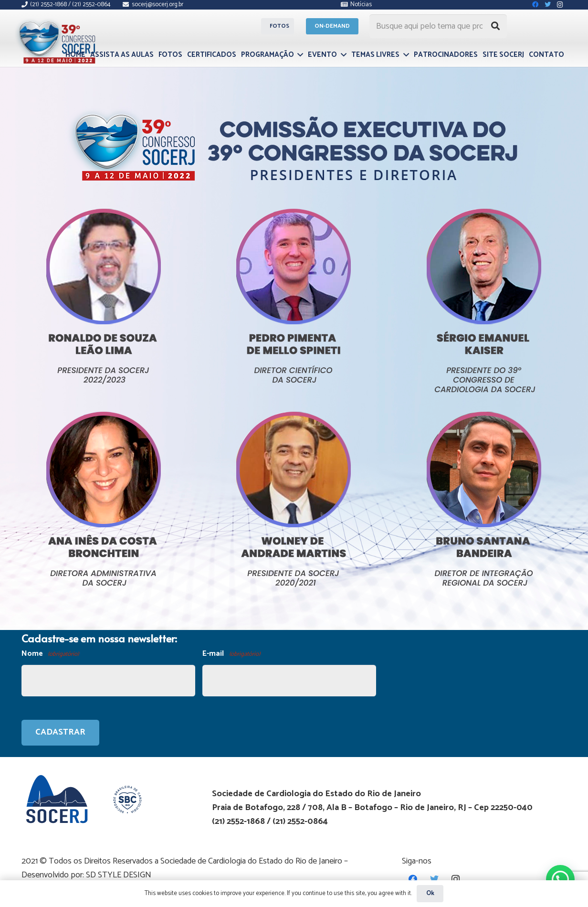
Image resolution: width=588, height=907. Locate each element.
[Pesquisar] (495, 26)
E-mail (231, 654)
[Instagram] (456, 879)
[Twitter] (434, 879)
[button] (560, 879)
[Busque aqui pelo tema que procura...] (438, 26)
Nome (50, 654)
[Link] (58, 40)
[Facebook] (413, 879)
